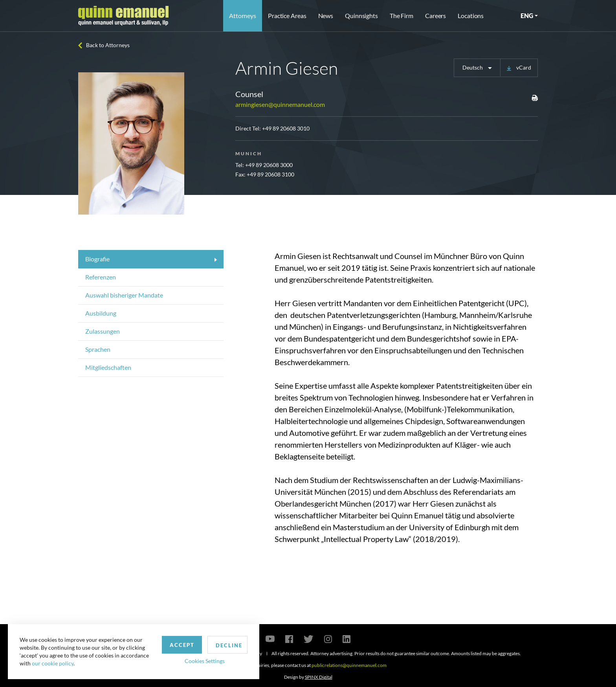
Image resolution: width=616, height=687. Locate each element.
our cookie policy (53, 663)
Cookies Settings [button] (205, 661)
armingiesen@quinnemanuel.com (280, 104)
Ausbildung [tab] (101, 313)
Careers (435, 16)
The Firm (401, 16)
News (326, 16)
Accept (182, 645)
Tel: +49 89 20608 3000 (264, 165)
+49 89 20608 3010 (286, 128)
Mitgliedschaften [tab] (108, 367)
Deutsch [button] (473, 67)
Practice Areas (287, 16)
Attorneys (243, 16)
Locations (471, 16)
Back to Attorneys (108, 45)
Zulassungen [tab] (103, 331)
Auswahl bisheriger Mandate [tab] (124, 295)
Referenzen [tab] (101, 277)
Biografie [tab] (97, 259)
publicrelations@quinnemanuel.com (349, 665)
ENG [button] (527, 16)
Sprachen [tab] (98, 349)
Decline (229, 645)
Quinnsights (361, 16)
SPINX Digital (319, 677)
